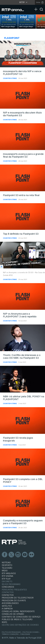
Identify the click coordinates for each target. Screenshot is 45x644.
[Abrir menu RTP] (22, 2)
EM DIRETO (7, 581)
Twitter (11, 555)
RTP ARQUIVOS (9, 573)
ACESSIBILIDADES (10, 603)
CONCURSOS (8, 587)
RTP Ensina (7, 576)
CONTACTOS (8, 595)
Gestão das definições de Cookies (20, 625)
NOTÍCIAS (6, 562)
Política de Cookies (31, 632)
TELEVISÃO (7, 568)
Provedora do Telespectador (18, 598)
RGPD (4, 622)
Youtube (25, 555)
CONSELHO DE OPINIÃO (13, 614)
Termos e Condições (10, 634)
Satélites (7, 606)
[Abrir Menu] (37, 7)
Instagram (18, 555)
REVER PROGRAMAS (11, 584)
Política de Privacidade (11, 632)
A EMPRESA (7, 609)
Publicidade (25, 634)
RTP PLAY (6, 579)
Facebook (5, 555)
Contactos (8, 592)
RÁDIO (5, 571)
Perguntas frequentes (14, 590)
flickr (32, 555)
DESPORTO (7, 565)
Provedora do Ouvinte (14, 600)
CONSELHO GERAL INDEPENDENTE (18, 611)
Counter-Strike (10, 78)
